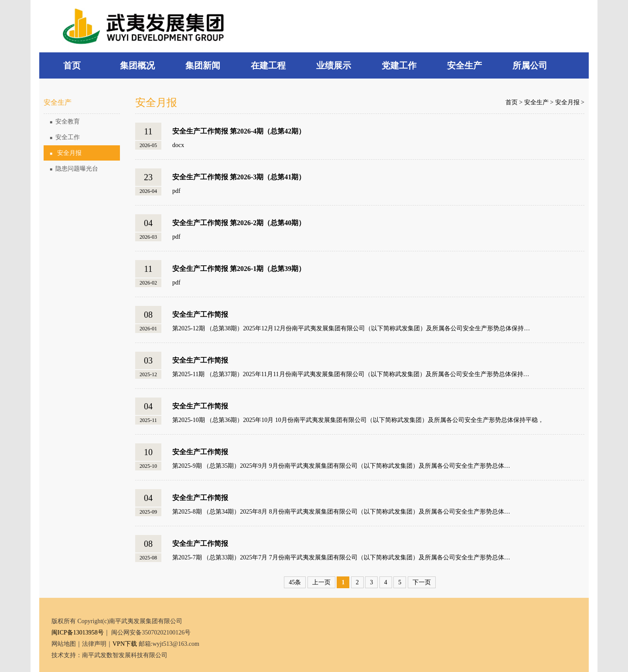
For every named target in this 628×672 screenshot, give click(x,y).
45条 (295, 582)
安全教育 (65, 122)
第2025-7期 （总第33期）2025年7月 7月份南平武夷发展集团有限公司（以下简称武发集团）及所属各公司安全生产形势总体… (341, 557)
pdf (176, 191)
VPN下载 (125, 644)
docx (178, 145)
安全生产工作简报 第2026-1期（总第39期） (239, 269)
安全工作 (65, 137)
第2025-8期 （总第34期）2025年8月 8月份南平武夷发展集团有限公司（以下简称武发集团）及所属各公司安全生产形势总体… (341, 512)
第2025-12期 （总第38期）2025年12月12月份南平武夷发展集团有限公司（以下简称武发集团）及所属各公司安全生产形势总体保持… (351, 328)
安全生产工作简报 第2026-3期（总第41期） (239, 177)
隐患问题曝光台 (74, 169)
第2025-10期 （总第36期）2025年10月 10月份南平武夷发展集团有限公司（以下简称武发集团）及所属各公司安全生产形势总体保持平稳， (358, 420)
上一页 (321, 582)
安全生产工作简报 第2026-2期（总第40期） (239, 223)
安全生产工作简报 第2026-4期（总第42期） (239, 131)
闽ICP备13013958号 (78, 633)
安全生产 (536, 102)
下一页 (422, 582)
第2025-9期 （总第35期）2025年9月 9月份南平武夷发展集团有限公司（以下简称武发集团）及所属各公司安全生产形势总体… (341, 466)
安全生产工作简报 (200, 314)
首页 (512, 102)
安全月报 (66, 153)
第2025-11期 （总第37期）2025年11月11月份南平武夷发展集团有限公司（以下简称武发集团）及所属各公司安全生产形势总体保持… (351, 374)
